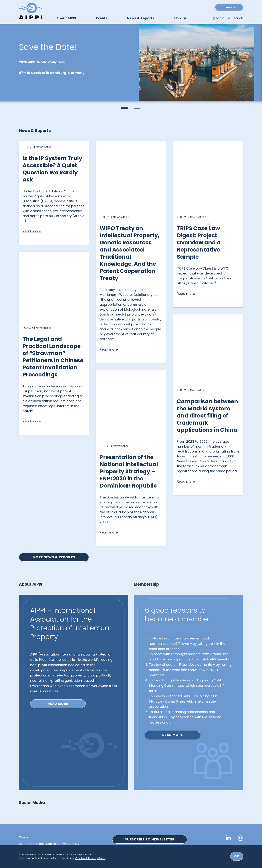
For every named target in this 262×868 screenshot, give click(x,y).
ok (237, 856)
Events (102, 18)
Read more (58, 704)
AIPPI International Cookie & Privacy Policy (49, 844)
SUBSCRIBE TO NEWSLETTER (150, 839)
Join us (229, 7)
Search (237, 18)
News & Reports (141, 18)
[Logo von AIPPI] (31, 11)
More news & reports (54, 557)
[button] (125, 108)
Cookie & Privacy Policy (91, 858)
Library (180, 18)
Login (220, 18)
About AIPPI (66, 18)
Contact (25, 837)
